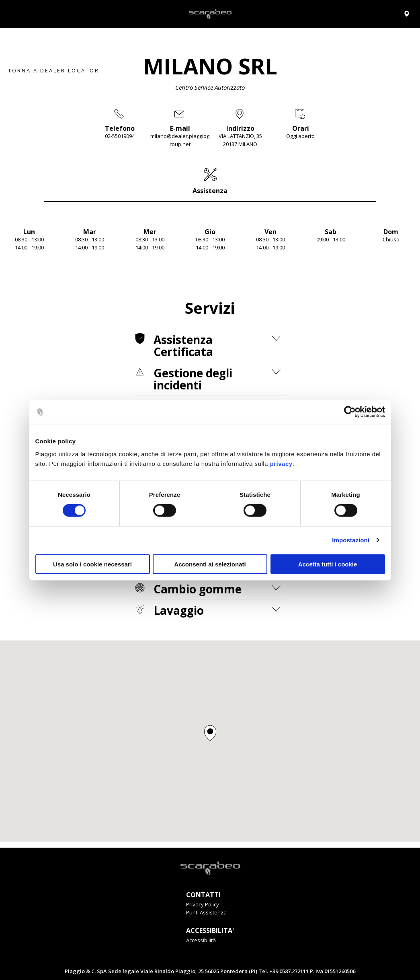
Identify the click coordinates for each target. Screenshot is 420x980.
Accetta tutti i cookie (328, 564)
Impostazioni (351, 540)
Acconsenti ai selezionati (210, 564)
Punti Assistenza (206, 912)
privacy (281, 463)
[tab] (210, 181)
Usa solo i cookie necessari (92, 564)
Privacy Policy (203, 904)
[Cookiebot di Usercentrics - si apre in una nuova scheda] (350, 412)
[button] (210, 733)
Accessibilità (201, 940)
